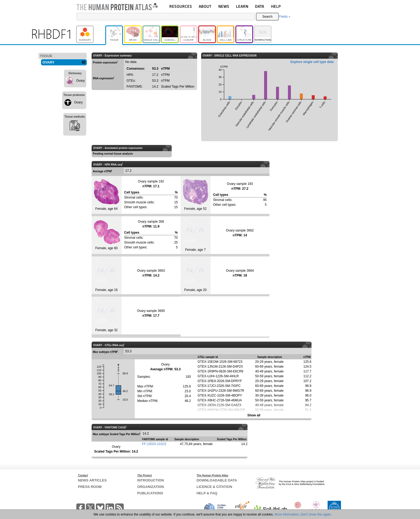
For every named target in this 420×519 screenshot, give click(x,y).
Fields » (285, 17)
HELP (276, 6)
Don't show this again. (316, 514)
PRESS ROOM (90, 487)
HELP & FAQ (207, 493)
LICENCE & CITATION (214, 487)
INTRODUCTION (151, 480)
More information (287, 514)
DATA (260, 6)
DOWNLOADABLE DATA (217, 480)
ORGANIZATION (150, 487)
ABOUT (205, 6)
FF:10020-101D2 (154, 444)
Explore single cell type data (312, 62)
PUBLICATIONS (150, 493)
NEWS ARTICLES (92, 480)
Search (267, 17)
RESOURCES (181, 6)
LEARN (242, 6)
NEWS (224, 6)
